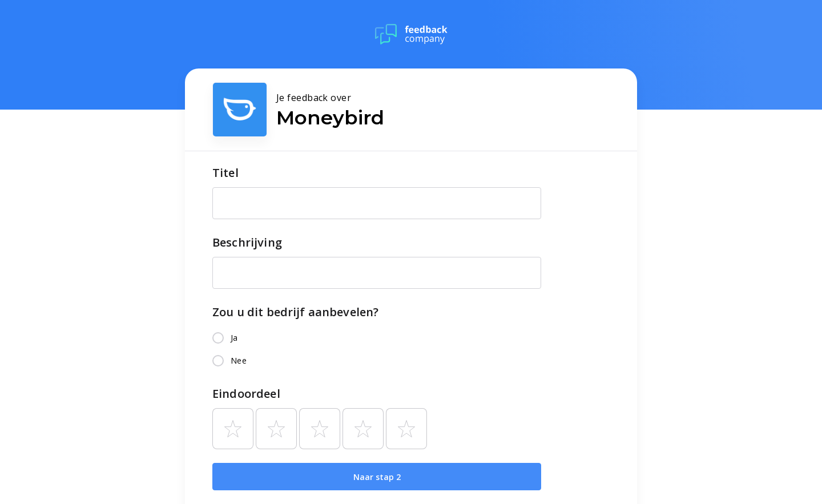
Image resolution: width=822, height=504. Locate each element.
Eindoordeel (246, 394)
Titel (225, 173)
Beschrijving (247, 242)
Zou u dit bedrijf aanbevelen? (295, 312)
